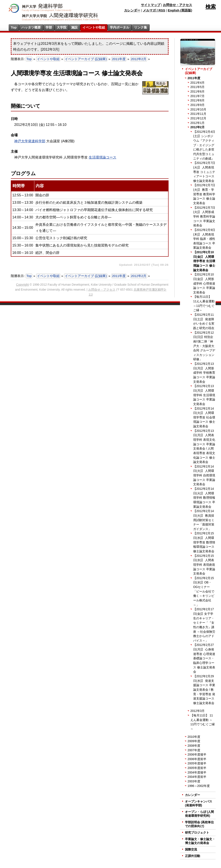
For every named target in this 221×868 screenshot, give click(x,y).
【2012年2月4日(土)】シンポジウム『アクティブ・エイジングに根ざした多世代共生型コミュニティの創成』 (204, 145)
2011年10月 (198, 110)
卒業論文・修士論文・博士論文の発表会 (200, 841)
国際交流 (191, 850)
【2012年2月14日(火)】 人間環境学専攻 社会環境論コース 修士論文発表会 (204, 418)
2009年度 (194, 741)
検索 (211, 7)
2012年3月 (197, 711)
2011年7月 (197, 96)
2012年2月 (139, 59)
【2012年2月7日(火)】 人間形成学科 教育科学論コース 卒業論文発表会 (204, 217)
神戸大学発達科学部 (30, 141)
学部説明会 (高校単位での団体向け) (199, 824)
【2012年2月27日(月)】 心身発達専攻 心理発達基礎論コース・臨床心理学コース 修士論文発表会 (204, 658)
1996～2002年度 (199, 786)
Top (14, 27)
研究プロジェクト (197, 833)
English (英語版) (180, 10)
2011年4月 (197, 83)
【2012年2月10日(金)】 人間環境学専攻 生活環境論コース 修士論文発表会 (204, 261)
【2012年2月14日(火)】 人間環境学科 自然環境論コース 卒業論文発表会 (204, 476)
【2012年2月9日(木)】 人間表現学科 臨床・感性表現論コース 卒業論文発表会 (204, 239)
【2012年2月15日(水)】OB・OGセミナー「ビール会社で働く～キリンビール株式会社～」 (204, 592)
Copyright (23, 285)
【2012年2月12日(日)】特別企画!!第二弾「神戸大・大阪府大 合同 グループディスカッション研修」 (204, 346)
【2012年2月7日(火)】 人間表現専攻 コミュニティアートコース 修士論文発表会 (204, 172)
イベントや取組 (94, 27)
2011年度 (119, 59)
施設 (74, 27)
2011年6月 (197, 92)
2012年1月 (197, 123)
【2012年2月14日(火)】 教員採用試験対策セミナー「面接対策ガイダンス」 (204, 520)
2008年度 (194, 746)
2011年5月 (197, 87)
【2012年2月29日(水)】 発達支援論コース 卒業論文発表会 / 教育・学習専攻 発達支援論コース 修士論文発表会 (204, 690)
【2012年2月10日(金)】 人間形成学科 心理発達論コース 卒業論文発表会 (204, 283)
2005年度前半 (197, 768)
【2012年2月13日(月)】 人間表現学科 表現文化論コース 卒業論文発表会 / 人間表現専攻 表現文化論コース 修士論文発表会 (204, 446)
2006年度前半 (197, 759)
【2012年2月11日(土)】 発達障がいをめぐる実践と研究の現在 (204, 321)
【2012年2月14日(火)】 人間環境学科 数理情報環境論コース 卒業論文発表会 (204, 498)
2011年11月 (198, 114)
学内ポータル (120, 27)
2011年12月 (198, 118)
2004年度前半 (197, 777)
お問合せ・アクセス (178, 5)
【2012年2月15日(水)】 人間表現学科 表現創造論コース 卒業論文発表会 (204, 565)
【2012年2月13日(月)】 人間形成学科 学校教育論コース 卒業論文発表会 (204, 373)
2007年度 (194, 750)
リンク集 (140, 27)
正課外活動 (193, 856)
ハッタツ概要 (31, 27)
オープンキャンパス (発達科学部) (199, 803)
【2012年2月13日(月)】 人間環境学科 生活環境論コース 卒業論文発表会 (204, 395)
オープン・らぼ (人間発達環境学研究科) (199, 814)
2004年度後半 (197, 773)
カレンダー (132, 10)
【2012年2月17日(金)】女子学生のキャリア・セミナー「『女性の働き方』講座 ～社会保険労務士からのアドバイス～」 (204, 625)
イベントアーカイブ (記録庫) (86, 59)
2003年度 (194, 781)
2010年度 (194, 737)
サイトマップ (151, 5)
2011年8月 (197, 100)
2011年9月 (197, 105)
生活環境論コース (103, 157)
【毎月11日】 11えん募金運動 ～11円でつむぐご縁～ (204, 303)
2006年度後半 (197, 755)
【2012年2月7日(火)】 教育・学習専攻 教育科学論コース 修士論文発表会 (204, 194)
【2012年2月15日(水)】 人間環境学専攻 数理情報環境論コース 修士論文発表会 (204, 542)
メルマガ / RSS (154, 10)
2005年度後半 (197, 763)
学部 (49, 27)
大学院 (62, 27)
